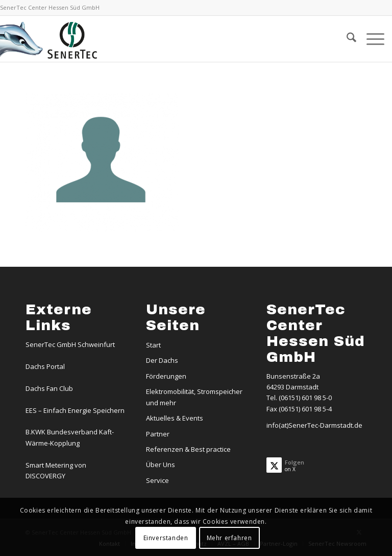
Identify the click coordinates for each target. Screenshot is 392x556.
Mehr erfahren (229, 538)
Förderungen (166, 376)
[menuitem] (346, 39)
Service (157, 480)
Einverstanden (166, 538)
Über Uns (161, 465)
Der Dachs (162, 360)
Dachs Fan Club (49, 388)
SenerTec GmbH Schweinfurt (70, 344)
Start (153, 345)
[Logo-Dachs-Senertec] (50, 39)
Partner (158, 434)
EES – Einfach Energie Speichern (75, 410)
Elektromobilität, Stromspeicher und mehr (194, 397)
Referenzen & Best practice (188, 449)
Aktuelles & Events (175, 418)
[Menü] (370, 39)
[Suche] (346, 39)
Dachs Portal (45, 366)
